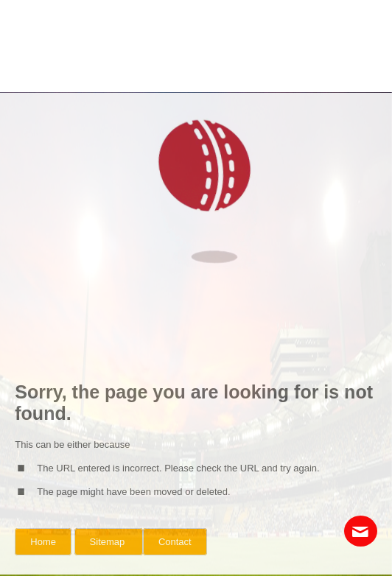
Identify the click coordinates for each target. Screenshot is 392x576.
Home (43, 542)
